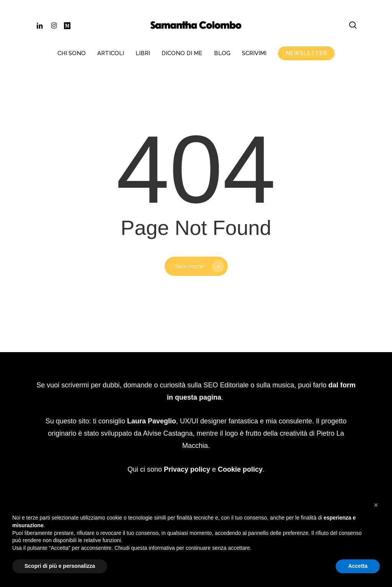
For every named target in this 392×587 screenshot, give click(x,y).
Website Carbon (221, 469)
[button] (376, 505)
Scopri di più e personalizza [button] (60, 566)
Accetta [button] (358, 566)
